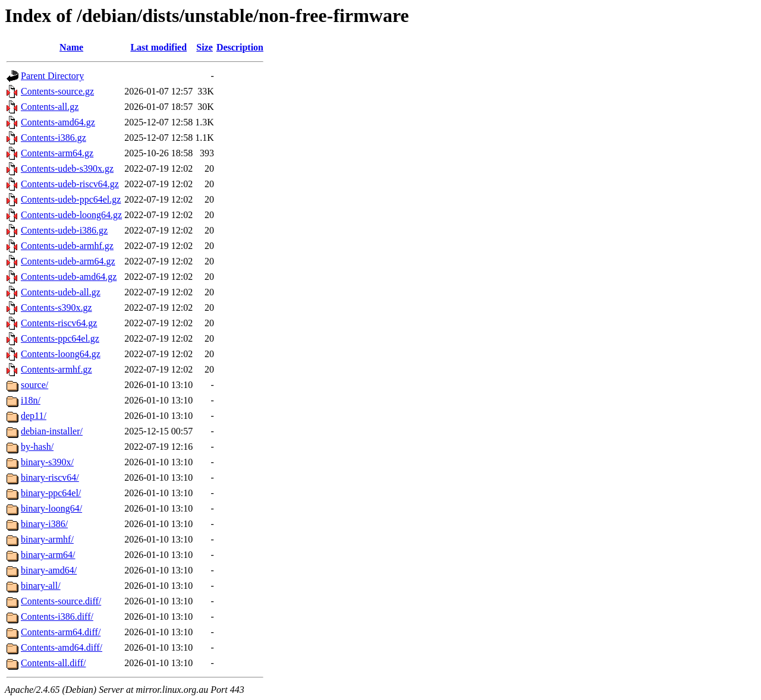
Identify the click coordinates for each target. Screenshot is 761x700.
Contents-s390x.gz (56, 308)
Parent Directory (52, 76)
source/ (34, 385)
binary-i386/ (44, 524)
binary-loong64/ (51, 508)
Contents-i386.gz (54, 138)
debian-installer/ (52, 431)
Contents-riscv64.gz (59, 323)
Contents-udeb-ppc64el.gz (71, 199)
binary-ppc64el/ (51, 493)
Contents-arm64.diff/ (61, 632)
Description (240, 47)
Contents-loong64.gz (61, 354)
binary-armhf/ (47, 539)
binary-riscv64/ (50, 477)
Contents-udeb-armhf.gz (67, 246)
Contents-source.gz (57, 91)
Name (71, 47)
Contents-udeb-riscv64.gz (70, 184)
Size (205, 47)
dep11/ (34, 416)
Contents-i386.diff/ (57, 617)
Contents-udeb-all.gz (61, 292)
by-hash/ (37, 447)
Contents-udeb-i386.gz (64, 230)
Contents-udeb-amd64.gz (69, 277)
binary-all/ (41, 586)
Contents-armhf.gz (56, 369)
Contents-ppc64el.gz (60, 338)
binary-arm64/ (48, 555)
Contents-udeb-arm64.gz (68, 261)
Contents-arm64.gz (57, 153)
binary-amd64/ (49, 570)
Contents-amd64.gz (58, 122)
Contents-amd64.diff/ (62, 647)
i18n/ (31, 400)
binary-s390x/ (47, 462)
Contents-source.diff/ (61, 601)
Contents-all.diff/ (53, 663)
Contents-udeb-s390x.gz (67, 168)
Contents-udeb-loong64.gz (71, 215)
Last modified (158, 47)
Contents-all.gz (50, 107)
